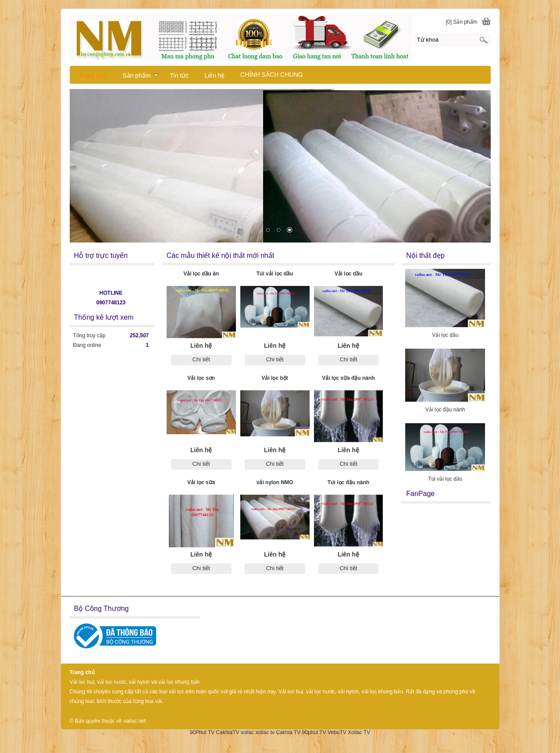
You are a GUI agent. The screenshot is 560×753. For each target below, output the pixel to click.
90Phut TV (202, 732)
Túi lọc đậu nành (348, 482)
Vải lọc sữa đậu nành (348, 378)
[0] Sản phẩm (461, 22)
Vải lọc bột (275, 378)
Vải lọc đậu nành (445, 410)
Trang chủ (93, 75)
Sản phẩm (140, 75)
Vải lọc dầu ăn (201, 274)
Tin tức (179, 75)
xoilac (248, 732)
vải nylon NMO (275, 482)
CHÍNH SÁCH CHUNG (271, 75)
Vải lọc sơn (201, 378)
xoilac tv (265, 732)
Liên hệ (214, 75)
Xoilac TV (359, 732)
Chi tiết (201, 359)
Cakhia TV (288, 732)
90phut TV (314, 732)
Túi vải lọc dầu (275, 274)
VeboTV (337, 732)
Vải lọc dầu (349, 274)
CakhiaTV (228, 732)
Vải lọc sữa (201, 482)
